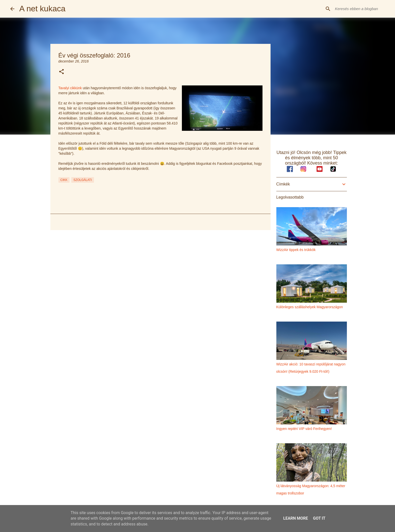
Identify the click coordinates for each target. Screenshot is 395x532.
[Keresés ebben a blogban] (359, 9)
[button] (61, 72)
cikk (64, 180)
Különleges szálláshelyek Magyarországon (310, 307)
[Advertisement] (160, 273)
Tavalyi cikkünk (70, 88)
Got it (319, 518)
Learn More (295, 518)
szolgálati (83, 180)
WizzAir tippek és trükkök (296, 250)
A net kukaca (42, 9)
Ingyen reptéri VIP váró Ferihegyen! (304, 429)
